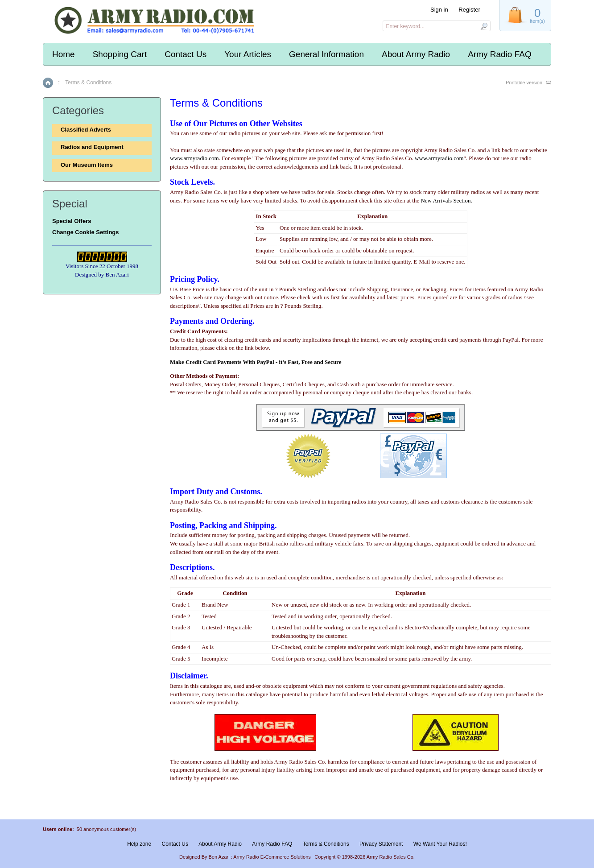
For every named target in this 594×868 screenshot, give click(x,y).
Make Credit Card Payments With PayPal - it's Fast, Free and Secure (256, 362)
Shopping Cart (120, 54)
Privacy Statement (381, 844)
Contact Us (186, 54)
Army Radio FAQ (500, 54)
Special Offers (72, 221)
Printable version (524, 83)
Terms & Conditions (326, 844)
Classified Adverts (86, 130)
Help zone (139, 844)
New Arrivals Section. (446, 200)
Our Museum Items (87, 165)
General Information (326, 54)
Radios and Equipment (92, 147)
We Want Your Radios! (440, 844)
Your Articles (248, 54)
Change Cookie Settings (86, 232)
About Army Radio (416, 54)
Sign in (439, 10)
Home (64, 54)
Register (469, 10)
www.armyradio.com (194, 158)
